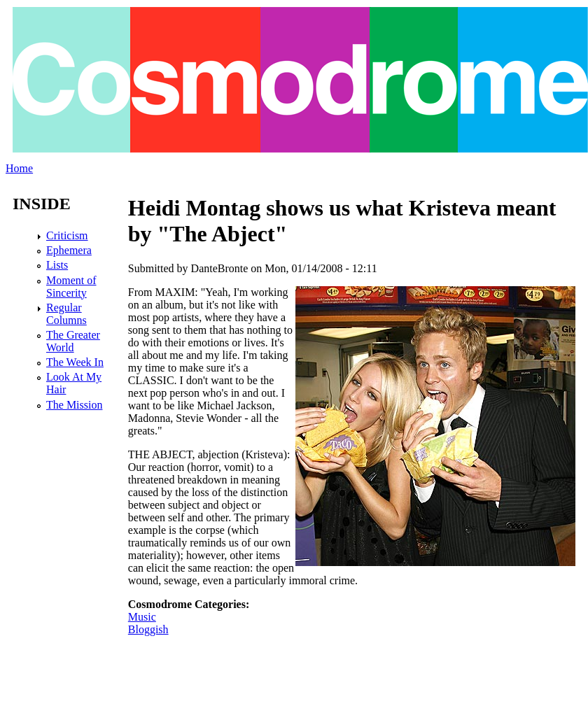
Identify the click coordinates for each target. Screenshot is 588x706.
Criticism (67, 235)
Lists (57, 265)
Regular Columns (66, 314)
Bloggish (148, 629)
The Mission (74, 405)
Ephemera (69, 250)
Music (142, 617)
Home (19, 168)
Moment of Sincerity (71, 287)
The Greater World (73, 341)
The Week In (75, 362)
